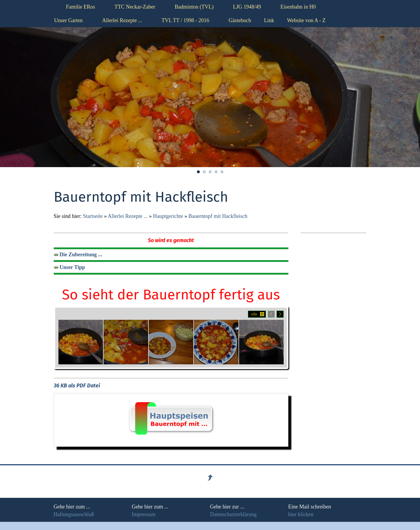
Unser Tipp (72, 267)
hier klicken (301, 514)
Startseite (93, 216)
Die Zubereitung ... (81, 255)
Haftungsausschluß (74, 514)
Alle (254, 314)
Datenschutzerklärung (233, 514)
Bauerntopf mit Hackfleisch (218, 216)
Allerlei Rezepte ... (128, 216)
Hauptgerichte (168, 216)
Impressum (144, 514)
